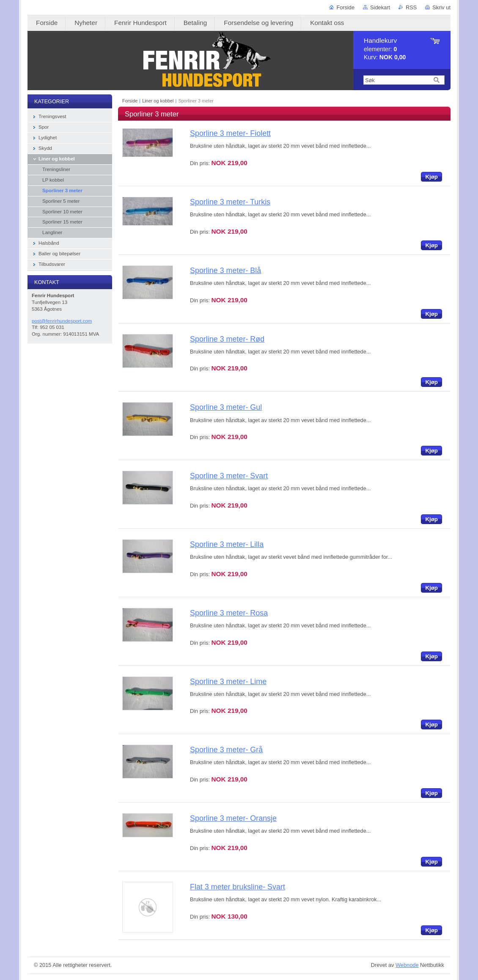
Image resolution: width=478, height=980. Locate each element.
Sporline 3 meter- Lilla (227, 544)
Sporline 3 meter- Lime (228, 682)
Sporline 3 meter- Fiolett (230, 133)
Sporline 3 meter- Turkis (230, 202)
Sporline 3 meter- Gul (226, 407)
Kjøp (431, 177)
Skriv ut (441, 7)
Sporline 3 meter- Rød (227, 339)
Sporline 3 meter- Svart (229, 476)
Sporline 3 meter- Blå (225, 271)
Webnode (407, 965)
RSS (411, 7)
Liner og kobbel (158, 101)
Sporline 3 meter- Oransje (233, 818)
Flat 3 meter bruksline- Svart (238, 887)
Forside (345, 7)
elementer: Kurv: (385, 49)
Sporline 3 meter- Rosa (229, 613)
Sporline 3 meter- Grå (226, 750)
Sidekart (380, 7)
